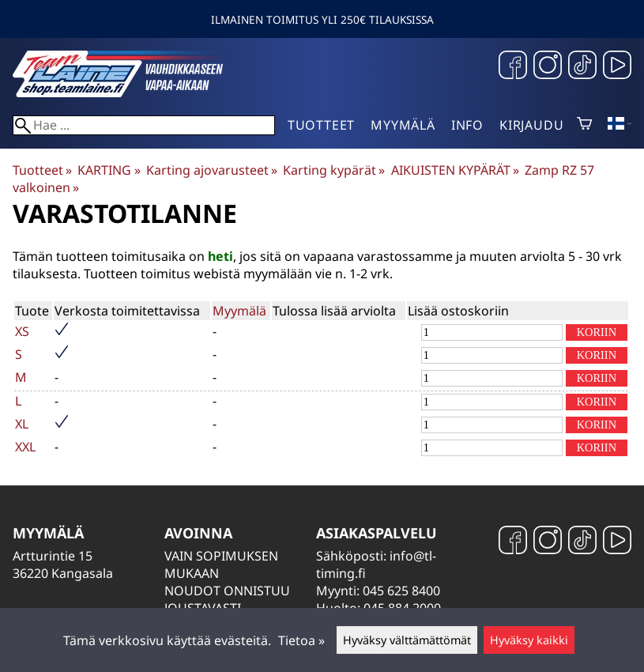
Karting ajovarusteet (212, 170)
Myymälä (403, 125)
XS (22, 331)
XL (22, 424)
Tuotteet (321, 125)
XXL (25, 447)
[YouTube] (617, 67)
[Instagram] (548, 67)
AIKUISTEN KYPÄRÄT (455, 170)
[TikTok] (582, 67)
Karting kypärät (334, 170)
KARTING (109, 170)
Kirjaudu (531, 125)
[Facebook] (513, 67)
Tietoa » (301, 640)
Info (467, 125)
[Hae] (144, 125)
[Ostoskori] (584, 125)
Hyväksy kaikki (529, 640)
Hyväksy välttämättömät (407, 640)
